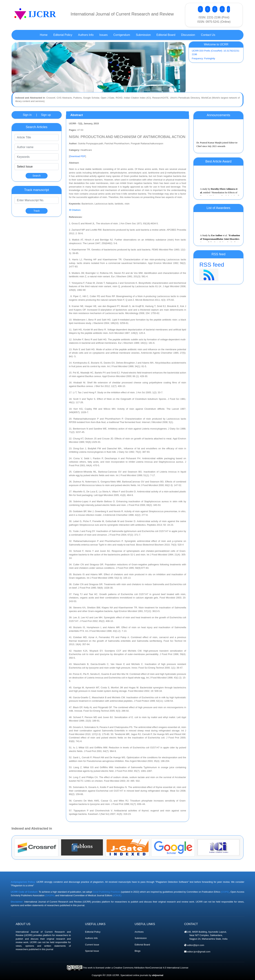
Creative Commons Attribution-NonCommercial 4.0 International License (151, 968)
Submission (141, 938)
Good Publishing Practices (106, 892)
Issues (103, 35)
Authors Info (91, 938)
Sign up (46, 115)
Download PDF (77, 156)
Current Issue (92, 945)
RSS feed (218, 271)
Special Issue (92, 951)
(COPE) (225, 892)
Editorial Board (142, 945)
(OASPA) (50, 895)
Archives (139, 932)
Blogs (138, 951)
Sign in (27, 115)
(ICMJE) (117, 895)
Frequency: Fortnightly (203, 58)
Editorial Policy (93, 932)
